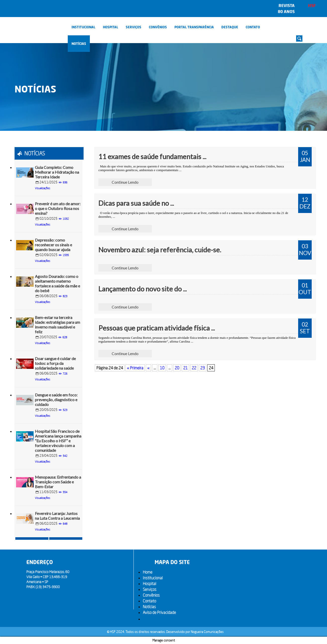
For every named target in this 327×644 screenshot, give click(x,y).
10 (162, 368)
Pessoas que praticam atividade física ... (157, 328)
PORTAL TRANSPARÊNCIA (194, 27)
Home (148, 572)
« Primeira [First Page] (135, 368)
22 (194, 368)
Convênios (158, 27)
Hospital (111, 27)
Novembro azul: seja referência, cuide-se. (160, 250)
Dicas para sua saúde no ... (136, 203)
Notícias (79, 43)
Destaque (230, 27)
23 (203, 368)
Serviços (134, 27)
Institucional (83, 27)
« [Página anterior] (148, 368)
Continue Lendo (125, 182)
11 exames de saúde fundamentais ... (152, 156)
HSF (312, 5)
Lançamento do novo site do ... (143, 289)
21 (185, 368)
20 (177, 368)
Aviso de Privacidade (159, 612)
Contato (253, 27)
